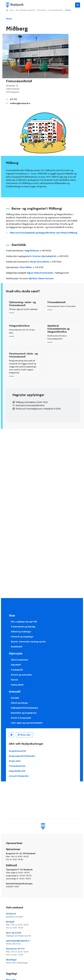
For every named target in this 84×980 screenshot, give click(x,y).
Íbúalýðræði (17, 647)
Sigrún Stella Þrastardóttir (40, 273)
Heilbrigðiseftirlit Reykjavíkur (25, 708)
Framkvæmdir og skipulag (23, 627)
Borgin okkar (15, 761)
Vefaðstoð (43, 915)
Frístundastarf (42, 10)
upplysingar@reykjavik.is (43, 942)
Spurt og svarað (43, 934)
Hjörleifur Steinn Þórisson (41, 278)
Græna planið (17, 685)
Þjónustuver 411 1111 (43, 952)
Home (7, 10)
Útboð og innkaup (19, 703)
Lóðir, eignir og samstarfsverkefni (27, 723)
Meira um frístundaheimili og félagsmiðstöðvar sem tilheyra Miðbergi (44, 233)
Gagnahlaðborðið (17, 771)
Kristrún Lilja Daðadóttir (44, 256)
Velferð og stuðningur (21, 632)
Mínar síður (26, 735)
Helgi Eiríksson (32, 251)
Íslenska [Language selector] (11, 735)
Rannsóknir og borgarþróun (24, 713)
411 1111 (13, 99)
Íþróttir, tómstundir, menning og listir (28, 642)
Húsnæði (15, 698)
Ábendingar (43, 961)
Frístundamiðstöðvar (56, 10)
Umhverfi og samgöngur (22, 637)
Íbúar (12, 10)
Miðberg (68, 10)
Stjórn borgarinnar (20, 660)
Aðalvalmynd (78, 5)
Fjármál (14, 680)
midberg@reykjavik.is (20, 103)
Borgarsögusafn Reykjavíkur (22, 756)
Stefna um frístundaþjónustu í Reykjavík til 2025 (38, 409)
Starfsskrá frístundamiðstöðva (30, 405)
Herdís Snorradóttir (40, 262)
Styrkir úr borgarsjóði (21, 718)
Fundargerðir (17, 670)
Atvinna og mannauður (21, 675)
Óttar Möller (26, 267)
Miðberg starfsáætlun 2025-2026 (32, 402)
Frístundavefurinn (17, 766)
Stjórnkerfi (16, 665)
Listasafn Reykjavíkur (19, 776)
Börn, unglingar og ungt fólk (25, 10)
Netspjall (43, 925)
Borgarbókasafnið (17, 751)
